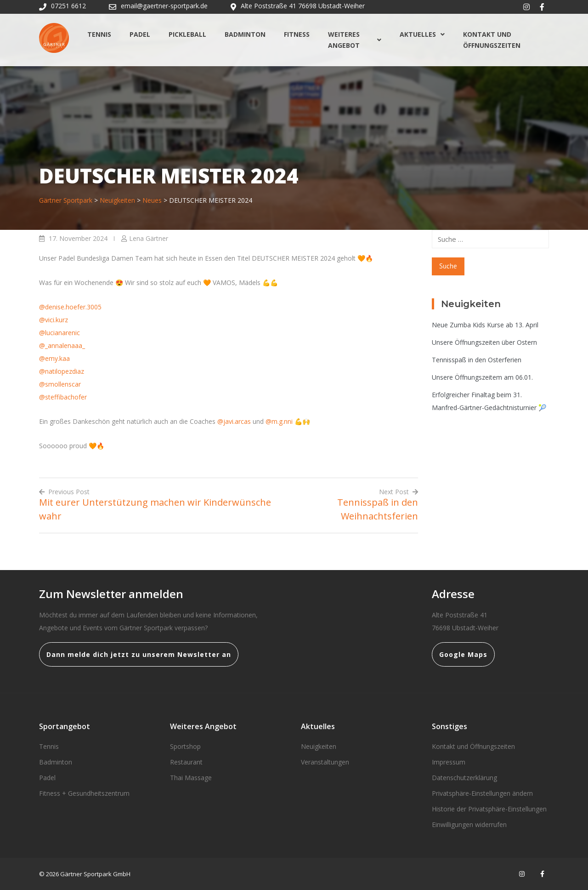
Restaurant (186, 762)
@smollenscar (60, 384)
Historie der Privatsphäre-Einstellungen (489, 809)
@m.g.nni (279, 421)
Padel (140, 34)
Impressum (449, 762)
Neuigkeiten (319, 746)
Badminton (245, 34)
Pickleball (187, 34)
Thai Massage (191, 778)
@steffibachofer (63, 397)
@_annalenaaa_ (62, 345)
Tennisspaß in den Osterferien (477, 360)
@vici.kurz (54, 320)
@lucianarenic (59, 333)
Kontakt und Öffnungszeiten (492, 40)
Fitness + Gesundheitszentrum (84, 793)
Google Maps (463, 654)
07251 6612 (68, 6)
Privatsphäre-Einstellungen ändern (482, 793)
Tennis (99, 34)
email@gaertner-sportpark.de (164, 6)
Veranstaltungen (325, 762)
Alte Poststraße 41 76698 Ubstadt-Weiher (303, 6)
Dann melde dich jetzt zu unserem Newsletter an (139, 654)
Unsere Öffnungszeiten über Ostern (484, 342)
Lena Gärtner (149, 238)
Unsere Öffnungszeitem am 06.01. (482, 377)
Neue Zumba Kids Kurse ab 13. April (485, 325)
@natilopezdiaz (62, 371)
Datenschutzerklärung (464, 778)
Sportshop (185, 746)
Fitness (297, 34)
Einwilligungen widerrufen (469, 824)
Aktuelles (422, 34)
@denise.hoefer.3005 (70, 307)
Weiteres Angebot (355, 40)
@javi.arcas (234, 421)
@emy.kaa (54, 358)
